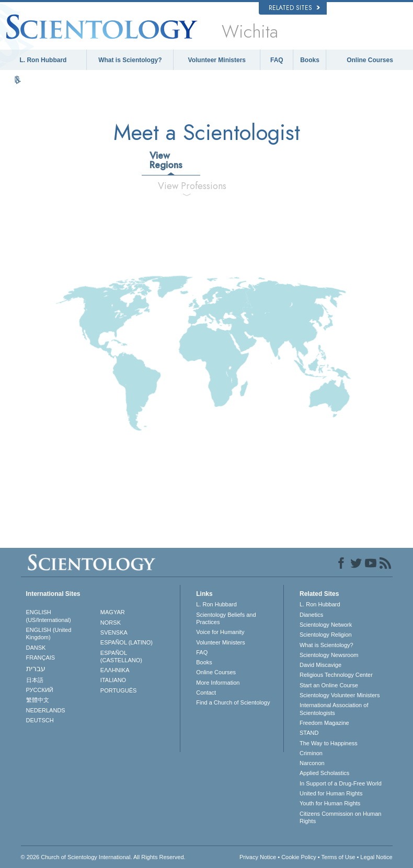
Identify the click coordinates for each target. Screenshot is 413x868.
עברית (36, 668)
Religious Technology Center (336, 675)
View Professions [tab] (191, 186)
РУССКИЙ (40, 690)
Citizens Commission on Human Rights (341, 817)
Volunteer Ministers (217, 60)
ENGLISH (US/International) (49, 616)
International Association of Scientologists (334, 709)
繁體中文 (38, 700)
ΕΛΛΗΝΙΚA (115, 670)
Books (310, 60)
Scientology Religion (326, 635)
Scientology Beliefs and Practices (226, 618)
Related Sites (294, 8)
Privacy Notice (258, 857)
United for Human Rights (331, 793)
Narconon (312, 763)
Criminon (311, 753)
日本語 (35, 680)
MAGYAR (113, 612)
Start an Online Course (329, 685)
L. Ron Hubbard (43, 60)
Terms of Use (339, 857)
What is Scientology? (130, 60)
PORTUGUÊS (118, 690)
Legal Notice (376, 857)
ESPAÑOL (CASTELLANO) (121, 656)
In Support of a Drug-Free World (341, 783)
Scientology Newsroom (329, 655)
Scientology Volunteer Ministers (340, 695)
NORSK (111, 623)
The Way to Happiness (329, 743)
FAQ (277, 60)
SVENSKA (114, 632)
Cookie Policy (299, 857)
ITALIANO (113, 680)
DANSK (36, 648)
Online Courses (370, 60)
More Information (218, 683)
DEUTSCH (40, 720)
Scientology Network (326, 625)
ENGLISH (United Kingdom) (49, 634)
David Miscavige (320, 665)
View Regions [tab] (166, 160)
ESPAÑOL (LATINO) (127, 642)
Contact (206, 693)
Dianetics (311, 615)
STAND (309, 733)
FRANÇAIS (41, 658)
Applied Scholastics (324, 773)
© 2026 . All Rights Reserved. (103, 857)
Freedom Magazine (324, 723)
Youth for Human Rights (330, 803)
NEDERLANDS (46, 710)
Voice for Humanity (220, 632)
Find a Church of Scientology (233, 702)
